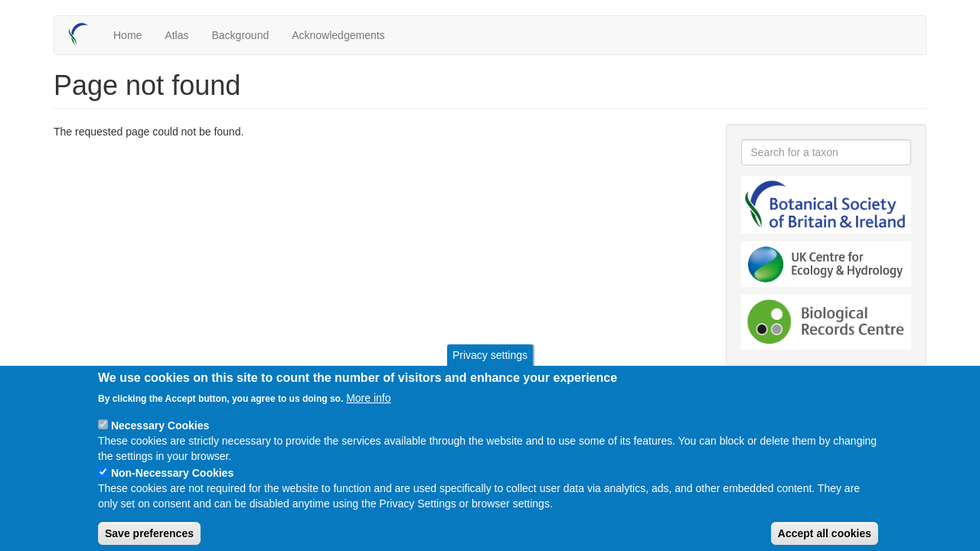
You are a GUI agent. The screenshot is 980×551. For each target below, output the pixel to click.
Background (240, 35)
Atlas (176, 35)
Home (127, 35)
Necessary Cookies (160, 439)
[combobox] (826, 152)
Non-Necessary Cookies (172, 486)
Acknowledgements (338, 35)
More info (368, 411)
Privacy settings (490, 368)
